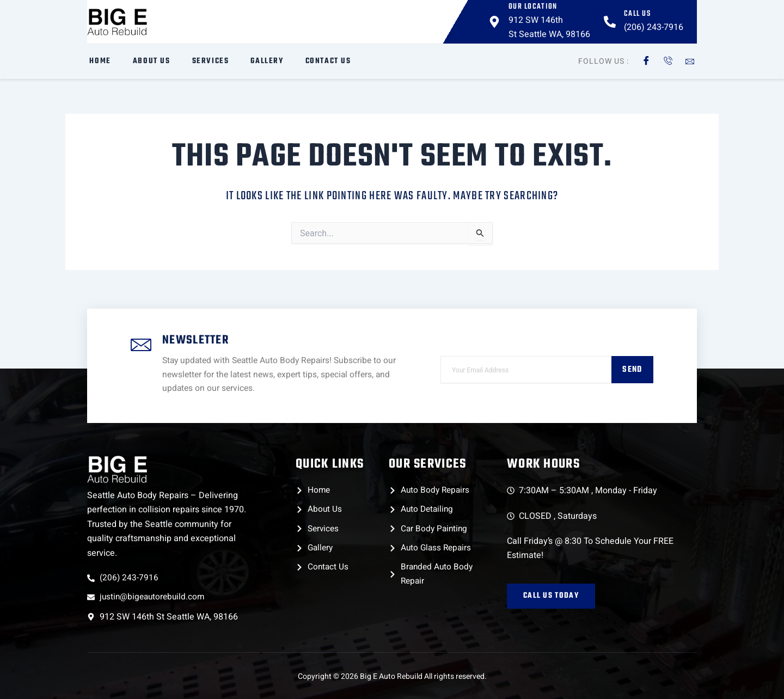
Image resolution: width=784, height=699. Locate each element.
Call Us (637, 14)
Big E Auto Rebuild (391, 676)
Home (98, 61)
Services (208, 61)
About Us (149, 61)
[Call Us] (610, 22)
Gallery (265, 61)
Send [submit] (632, 367)
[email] (526, 367)
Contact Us (326, 61)
